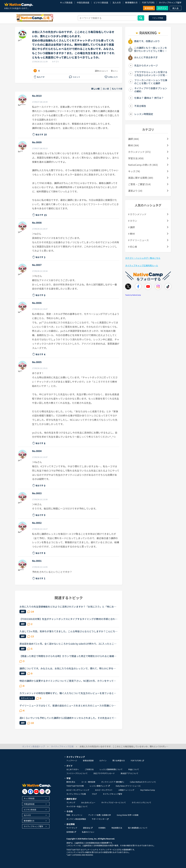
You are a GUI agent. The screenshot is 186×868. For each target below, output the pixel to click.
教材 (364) (134, 145)
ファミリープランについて (77, 773)
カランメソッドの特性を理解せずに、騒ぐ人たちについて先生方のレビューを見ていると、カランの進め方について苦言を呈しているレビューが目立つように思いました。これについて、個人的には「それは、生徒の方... (68, 693)
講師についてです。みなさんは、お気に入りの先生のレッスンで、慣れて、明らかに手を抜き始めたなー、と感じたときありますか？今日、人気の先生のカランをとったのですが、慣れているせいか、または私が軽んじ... (68, 668)
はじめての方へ (73, 769)
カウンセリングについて (141, 802)
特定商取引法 (117, 828)
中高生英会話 (83, 3)
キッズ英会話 (66, 3)
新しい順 (96, 89)
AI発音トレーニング (126, 790)
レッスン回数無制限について (111, 769)
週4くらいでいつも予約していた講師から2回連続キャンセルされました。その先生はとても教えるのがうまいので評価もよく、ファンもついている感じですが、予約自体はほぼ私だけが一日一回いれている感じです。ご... (68, 718)
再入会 (176, 8)
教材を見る (71, 782)
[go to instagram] (42, 792)
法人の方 (117, 3)
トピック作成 (158, 18)
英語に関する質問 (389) (141, 178)
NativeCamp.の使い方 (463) (143, 165)
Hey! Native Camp (148, 790)
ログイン (162, 8)
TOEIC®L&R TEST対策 (75, 786)
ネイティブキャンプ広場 (76, 794)
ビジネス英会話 (101, 3)
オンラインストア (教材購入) (113, 782)
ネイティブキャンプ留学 (170, 3)
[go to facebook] (30, 792)
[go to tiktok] (48, 792)
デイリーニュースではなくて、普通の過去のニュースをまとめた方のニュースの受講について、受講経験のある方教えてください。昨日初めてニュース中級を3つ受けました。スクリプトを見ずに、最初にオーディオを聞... (68, 705)
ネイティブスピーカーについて (114, 802)
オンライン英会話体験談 (76, 819)
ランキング (71, 802)
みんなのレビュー (88, 802)
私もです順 (117, 89)
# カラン (133, 221)
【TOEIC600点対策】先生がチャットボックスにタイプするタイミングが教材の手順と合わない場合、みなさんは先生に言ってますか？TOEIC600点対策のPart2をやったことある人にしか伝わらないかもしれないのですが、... (68, 619)
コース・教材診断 (88, 782)
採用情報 (71, 832)
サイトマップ (72, 828)
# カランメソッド (137, 214)
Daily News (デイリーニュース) (128, 786)
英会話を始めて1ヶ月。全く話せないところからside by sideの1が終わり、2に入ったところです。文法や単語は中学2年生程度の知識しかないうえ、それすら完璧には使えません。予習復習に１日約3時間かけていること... (68, 644)
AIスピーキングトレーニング (78, 790)
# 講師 (131, 227)
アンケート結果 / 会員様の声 (99, 815)
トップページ (72, 760)
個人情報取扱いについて (138, 828)
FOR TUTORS (148, 3)
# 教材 (131, 234)
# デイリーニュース (138, 240)
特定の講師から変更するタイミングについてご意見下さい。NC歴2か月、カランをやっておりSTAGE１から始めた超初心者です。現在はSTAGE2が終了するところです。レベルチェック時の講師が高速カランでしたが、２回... (68, 681)
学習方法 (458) (136, 158)
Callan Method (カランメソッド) (143, 782)
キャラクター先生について (77, 806)
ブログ (94, 794)
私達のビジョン (88, 832)
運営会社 (88, 828)
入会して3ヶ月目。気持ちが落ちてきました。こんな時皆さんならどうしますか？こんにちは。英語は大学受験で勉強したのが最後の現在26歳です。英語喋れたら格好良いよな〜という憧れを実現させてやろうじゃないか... (68, 631)
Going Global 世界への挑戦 (128, 815)
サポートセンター (100, 819)
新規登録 (149, 8)
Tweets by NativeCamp (133, 295)
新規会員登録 (88, 760)
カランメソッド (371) (139, 152)
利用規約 (102, 828)
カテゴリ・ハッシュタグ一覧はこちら (143, 258)
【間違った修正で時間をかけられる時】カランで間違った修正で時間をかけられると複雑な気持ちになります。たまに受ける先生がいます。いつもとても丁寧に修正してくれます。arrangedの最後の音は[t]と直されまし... (68, 656)
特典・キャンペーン (74, 815)
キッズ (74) (134, 171)
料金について (134, 769)
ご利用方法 (89, 769)
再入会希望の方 (119, 760)
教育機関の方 (131, 3)
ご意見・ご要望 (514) (139, 184)
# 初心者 (133, 247)
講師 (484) (134, 139)
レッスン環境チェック (100, 786)
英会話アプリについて (129, 773)
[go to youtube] (36, 792)
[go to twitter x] (25, 792)
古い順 (106, 89)
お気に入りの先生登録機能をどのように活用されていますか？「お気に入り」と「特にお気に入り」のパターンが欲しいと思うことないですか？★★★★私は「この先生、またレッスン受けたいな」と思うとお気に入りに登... (68, 607)
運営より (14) (135, 191)
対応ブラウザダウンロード (104, 773)
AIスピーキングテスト (104, 790)
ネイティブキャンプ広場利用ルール (142, 265)
